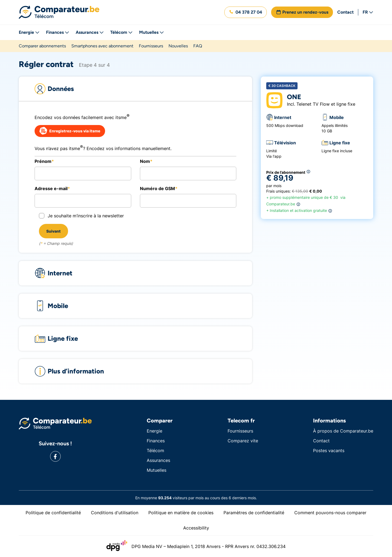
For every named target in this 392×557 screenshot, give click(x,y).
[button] (246, 12)
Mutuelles (151, 32)
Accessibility (196, 528)
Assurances (90, 32)
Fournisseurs (151, 46)
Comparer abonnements (42, 46)
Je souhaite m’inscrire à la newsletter (86, 216)
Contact (345, 12)
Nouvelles (178, 46)
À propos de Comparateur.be (343, 431)
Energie (29, 32)
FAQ (198, 46)
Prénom (43, 161)
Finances (58, 32)
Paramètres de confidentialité (254, 513)
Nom (145, 161)
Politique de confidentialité (53, 513)
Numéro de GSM (157, 188)
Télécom (121, 32)
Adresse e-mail (51, 188)
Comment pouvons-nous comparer (330, 513)
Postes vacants (329, 451)
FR (368, 12)
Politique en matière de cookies (181, 513)
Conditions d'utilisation (115, 513)
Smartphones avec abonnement (102, 46)
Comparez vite (243, 441)
